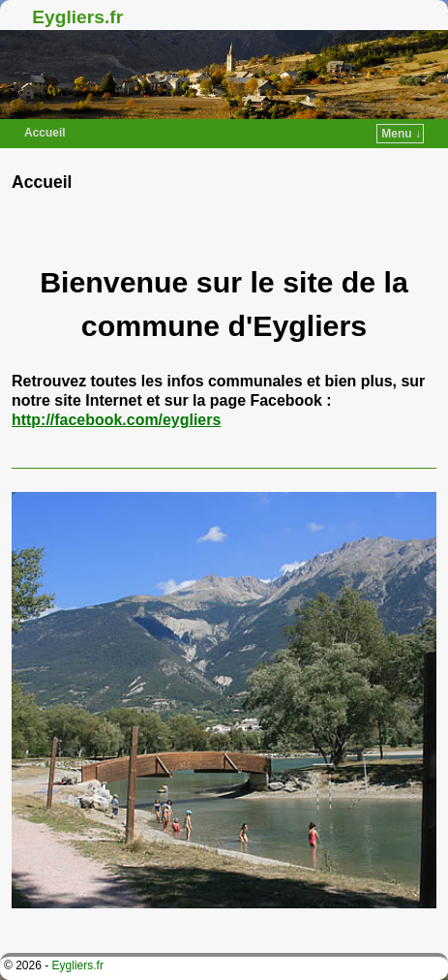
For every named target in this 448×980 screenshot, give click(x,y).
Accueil (45, 133)
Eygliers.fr (77, 17)
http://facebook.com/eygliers (116, 420)
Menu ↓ (401, 134)
